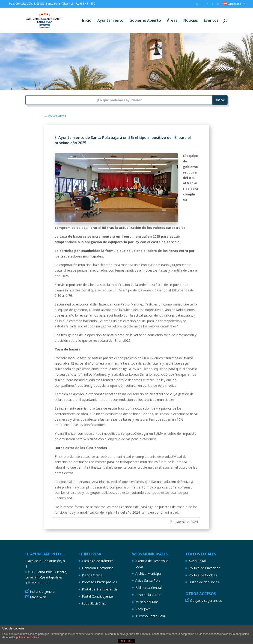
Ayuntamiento (110, 21)
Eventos (211, 21)
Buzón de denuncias (204, 582)
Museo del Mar (147, 602)
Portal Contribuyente (97, 596)
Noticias (191, 21)
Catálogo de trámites (98, 561)
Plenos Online (92, 575)
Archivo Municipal (148, 574)
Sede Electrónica (94, 604)
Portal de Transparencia (100, 589)
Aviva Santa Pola (148, 580)
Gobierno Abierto (145, 21)
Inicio (87, 21)
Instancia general (43, 592)
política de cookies (28, 637)
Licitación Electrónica (98, 568)
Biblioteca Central (149, 588)
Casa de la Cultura (149, 595)
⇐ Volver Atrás (55, 116)
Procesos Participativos (99, 582)
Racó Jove (143, 609)
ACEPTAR (126, 641)
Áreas (172, 21)
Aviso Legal (197, 561)
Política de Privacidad (204, 568)
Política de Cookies (203, 575)
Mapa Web (38, 597)
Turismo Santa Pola (150, 616)
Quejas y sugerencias (206, 601)
